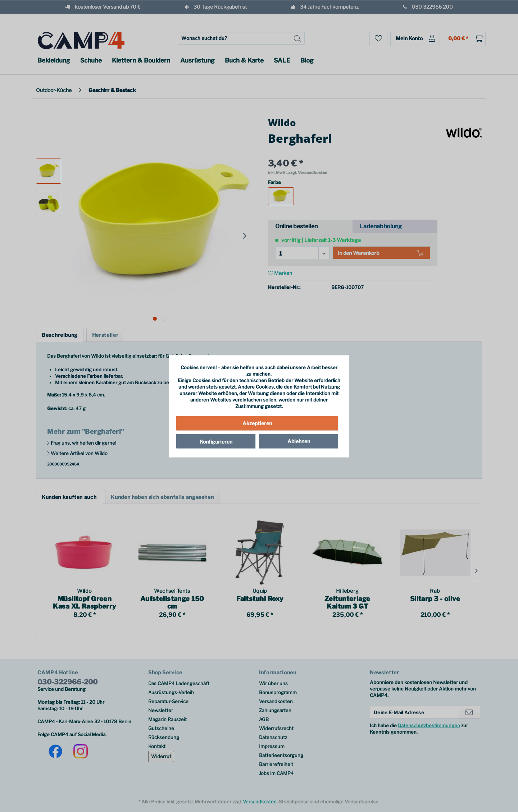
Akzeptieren (257, 423)
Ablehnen (299, 441)
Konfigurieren (216, 442)
